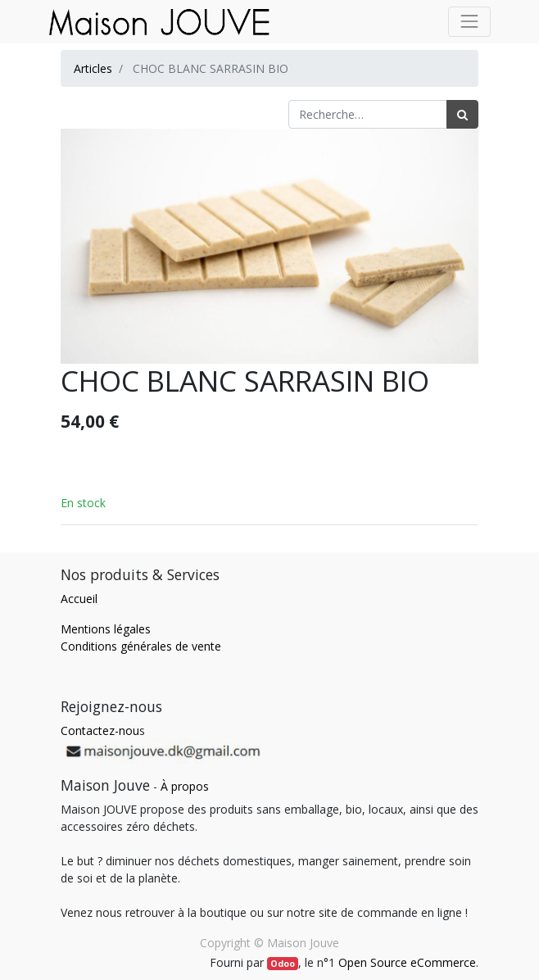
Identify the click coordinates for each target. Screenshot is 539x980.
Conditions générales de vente (141, 646)
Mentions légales (106, 629)
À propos (185, 786)
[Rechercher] (462, 114)
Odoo (283, 964)
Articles (93, 68)
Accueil (79, 599)
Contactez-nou (100, 730)
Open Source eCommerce (407, 962)
